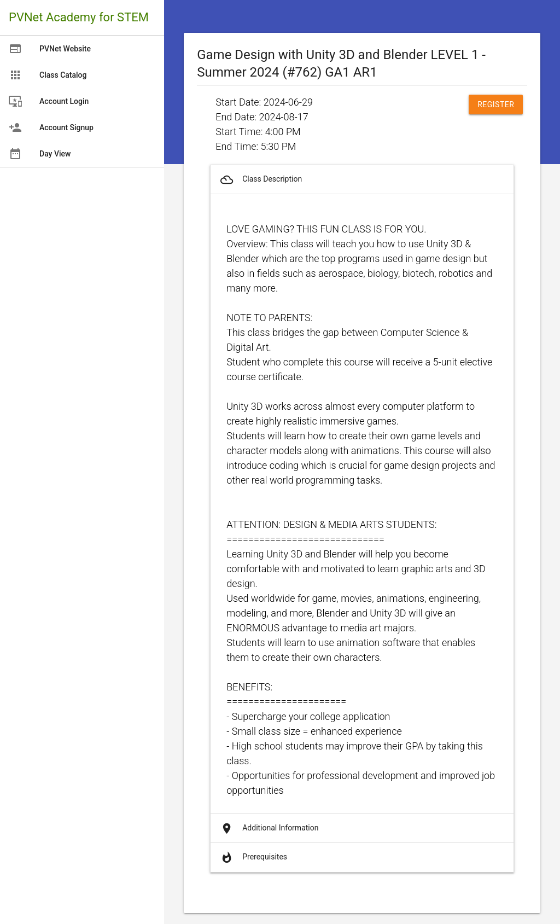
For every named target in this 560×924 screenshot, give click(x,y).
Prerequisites (253, 858)
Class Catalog (48, 75)
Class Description (260, 180)
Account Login (49, 101)
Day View (40, 154)
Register (496, 104)
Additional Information (269, 829)
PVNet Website (50, 49)
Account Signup (51, 127)
